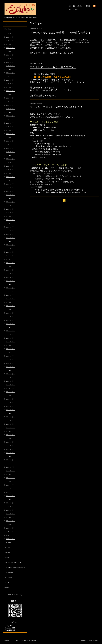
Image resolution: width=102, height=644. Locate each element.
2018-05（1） (11, 238)
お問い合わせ (9, 573)
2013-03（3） (11, 413)
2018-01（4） (11, 252)
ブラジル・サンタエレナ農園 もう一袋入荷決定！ (60, 33)
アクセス (7, 557)
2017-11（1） (11, 259)
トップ (7, 24)
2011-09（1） (11, 474)
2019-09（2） (11, 191)
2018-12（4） (11, 223)
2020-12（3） (11, 141)
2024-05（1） (11, 66)
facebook (7, 588)
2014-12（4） (11, 352)
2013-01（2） (11, 420)
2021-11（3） (11, 123)
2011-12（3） (11, 463)
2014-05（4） (11, 370)
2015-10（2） (11, 334)
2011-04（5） (11, 485)
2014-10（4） (11, 360)
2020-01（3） (11, 177)
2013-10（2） (11, 392)
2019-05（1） (11, 205)
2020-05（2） (11, 162)
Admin (95, 640)
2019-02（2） (11, 216)
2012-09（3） (11, 435)
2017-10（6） (11, 263)
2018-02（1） (11, 248)
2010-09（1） (11, 503)
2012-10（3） (11, 431)
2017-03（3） (11, 281)
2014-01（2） (11, 385)
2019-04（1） (11, 209)
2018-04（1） (11, 241)
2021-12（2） (11, 119)
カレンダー (8, 578)
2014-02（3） (11, 381)
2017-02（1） (11, 284)
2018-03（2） (11, 245)
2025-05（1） (11, 48)
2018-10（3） (11, 231)
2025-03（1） (11, 55)
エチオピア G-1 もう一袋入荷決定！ (53, 67)
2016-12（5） (11, 291)
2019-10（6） (11, 188)
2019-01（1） (11, 220)
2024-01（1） (11, 73)
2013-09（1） (11, 395)
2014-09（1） (11, 363)
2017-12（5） (11, 256)
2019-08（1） (11, 195)
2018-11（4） (11, 227)
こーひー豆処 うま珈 (16, 640)
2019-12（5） (11, 180)
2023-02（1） (11, 94)
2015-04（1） (11, 342)
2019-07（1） (11, 198)
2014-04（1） (11, 374)
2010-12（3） (11, 496)
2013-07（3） (11, 403)
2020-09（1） (11, 152)
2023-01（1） (11, 98)
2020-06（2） (11, 159)
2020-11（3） (11, 145)
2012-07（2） (11, 442)
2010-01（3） (11, 528)
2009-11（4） (11, 535)
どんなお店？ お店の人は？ (13, 563)
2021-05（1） (11, 130)
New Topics (8, 29)
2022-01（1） (11, 116)
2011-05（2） (11, 481)
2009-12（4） (11, 532)
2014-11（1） (11, 356)
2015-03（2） (11, 345)
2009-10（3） (11, 539)
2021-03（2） (11, 134)
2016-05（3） (11, 313)
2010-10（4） (11, 499)
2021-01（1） (11, 137)
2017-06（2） (11, 270)
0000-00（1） (11, 542)
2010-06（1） (11, 514)
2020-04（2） (11, 166)
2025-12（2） (11, 41)
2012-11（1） (11, 428)
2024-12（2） (11, 62)
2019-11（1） (11, 184)
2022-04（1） (11, 112)
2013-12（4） (11, 388)
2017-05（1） (11, 274)
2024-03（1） (11, 69)
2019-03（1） (11, 213)
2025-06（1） (11, 44)
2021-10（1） (11, 127)
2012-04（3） (11, 449)
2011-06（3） (11, 478)
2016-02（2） (11, 320)
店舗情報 (7, 552)
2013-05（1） (11, 406)
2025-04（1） (11, 51)
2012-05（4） (11, 446)
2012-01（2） (11, 460)
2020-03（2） (11, 170)
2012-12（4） (11, 424)
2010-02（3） (11, 524)
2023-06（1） (11, 84)
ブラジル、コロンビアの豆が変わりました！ (56, 107)
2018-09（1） (11, 234)
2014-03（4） (11, 377)
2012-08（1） (11, 438)
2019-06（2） (11, 202)
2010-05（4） (11, 517)
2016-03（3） (11, 317)
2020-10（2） (11, 148)
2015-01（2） (11, 349)
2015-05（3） (11, 338)
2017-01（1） (11, 288)
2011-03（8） (11, 489)
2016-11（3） (11, 295)
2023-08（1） (11, 80)
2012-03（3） (11, 453)
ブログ (7, 583)
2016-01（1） (11, 324)
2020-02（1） (11, 173)
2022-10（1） (11, 105)
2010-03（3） (11, 521)
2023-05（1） (11, 87)
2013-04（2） (11, 410)
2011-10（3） (11, 471)
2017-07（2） (11, 266)
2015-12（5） (11, 327)
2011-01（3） (11, 492)
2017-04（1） (11, 277)
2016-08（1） (11, 302)
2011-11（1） (11, 467)
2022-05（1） (11, 109)
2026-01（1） (11, 37)
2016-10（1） (11, 299)
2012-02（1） (11, 456)
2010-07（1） (11, 510)
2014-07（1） (11, 367)
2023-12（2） (11, 76)
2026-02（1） (11, 33)
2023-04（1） (11, 91)
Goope (90, 640)
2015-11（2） (11, 331)
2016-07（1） (11, 306)
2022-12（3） (11, 102)
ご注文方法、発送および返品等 (15, 568)
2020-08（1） (11, 155)
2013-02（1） (11, 417)
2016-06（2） (11, 309)
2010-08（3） (11, 506)
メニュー (7, 547)
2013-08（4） (11, 399)
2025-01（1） (11, 59)
